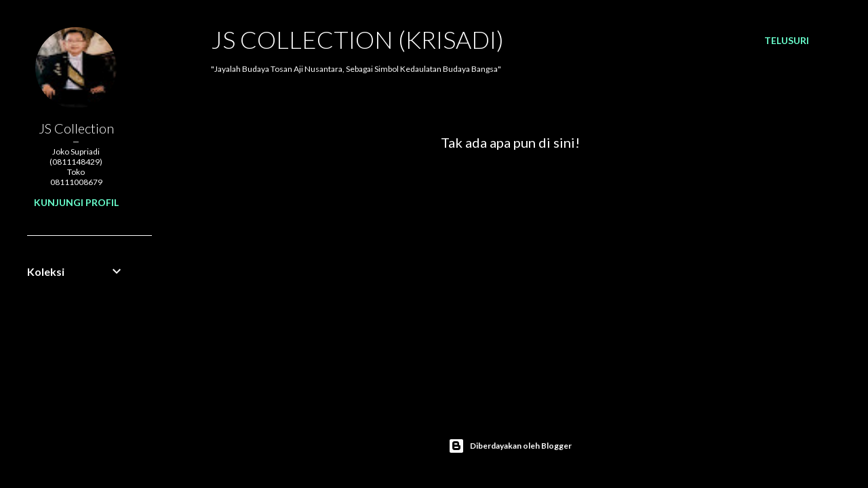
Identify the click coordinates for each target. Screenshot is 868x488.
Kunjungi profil (76, 202)
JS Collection (76, 128)
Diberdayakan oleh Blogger (510, 446)
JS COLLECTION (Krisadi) (357, 39)
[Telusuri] (787, 41)
